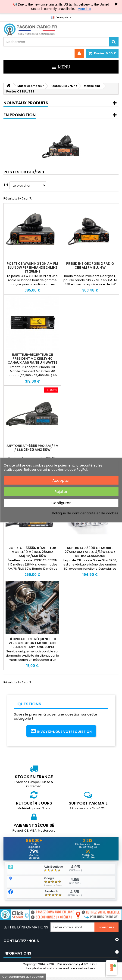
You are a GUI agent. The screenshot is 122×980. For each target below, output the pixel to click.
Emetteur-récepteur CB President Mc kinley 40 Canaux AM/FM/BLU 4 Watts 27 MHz (33, 361)
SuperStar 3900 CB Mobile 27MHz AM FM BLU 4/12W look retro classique (90, 552)
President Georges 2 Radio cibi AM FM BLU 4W (90, 266)
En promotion (20, 115)
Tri (6, 185)
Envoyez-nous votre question (61, 731)
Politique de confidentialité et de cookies (85, 513)
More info (84, 9)
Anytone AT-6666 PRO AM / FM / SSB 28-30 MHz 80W (33, 448)
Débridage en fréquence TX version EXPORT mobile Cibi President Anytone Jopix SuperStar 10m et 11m (32, 645)
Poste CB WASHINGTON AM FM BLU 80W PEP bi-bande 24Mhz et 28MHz (32, 267)
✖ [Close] (116, 4)
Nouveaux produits (26, 103)
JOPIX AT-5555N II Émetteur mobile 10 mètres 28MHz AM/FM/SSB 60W (32, 552)
